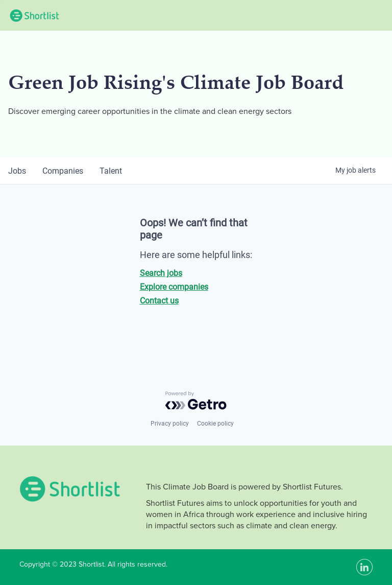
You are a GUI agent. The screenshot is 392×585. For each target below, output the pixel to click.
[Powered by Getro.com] (196, 401)
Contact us (159, 301)
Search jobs (161, 273)
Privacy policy (170, 424)
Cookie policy (215, 424)
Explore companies (174, 287)
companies (63, 171)
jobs (17, 171)
